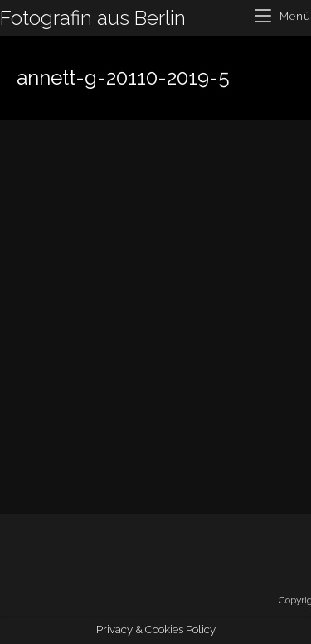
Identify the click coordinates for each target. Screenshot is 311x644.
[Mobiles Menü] (283, 16)
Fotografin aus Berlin (93, 18)
